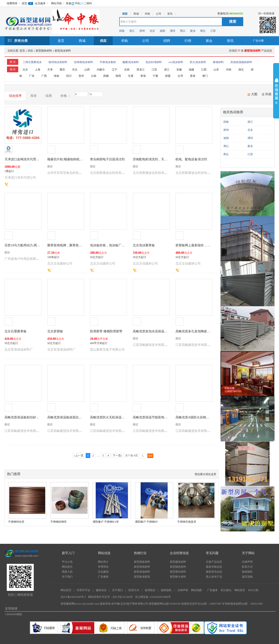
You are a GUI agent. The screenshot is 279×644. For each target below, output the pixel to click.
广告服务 (103, 577)
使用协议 (150, 590)
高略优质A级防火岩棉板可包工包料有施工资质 (208, 417)
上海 (38, 70)
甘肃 (131, 76)
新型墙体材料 (142, 562)
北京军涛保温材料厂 (19, 350)
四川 (69, 76)
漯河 (173, 31)
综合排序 (15, 96)
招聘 (167, 41)
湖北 (241, 70)
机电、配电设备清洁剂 (191, 159)
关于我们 (67, 577)
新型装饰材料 (142, 567)
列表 (268, 94)
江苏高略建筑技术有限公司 (152, 345)
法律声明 (247, 562)
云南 (94, 76)
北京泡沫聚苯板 (144, 245)
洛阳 (162, 31)
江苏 (213, 31)
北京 (152, 31)
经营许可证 (83, 590)
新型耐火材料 (178, 577)
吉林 (127, 70)
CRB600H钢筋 (14, 614)
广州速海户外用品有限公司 (23, 259)
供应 (103, 41)
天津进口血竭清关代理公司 (23, 159)
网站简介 (103, 562)
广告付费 (258, 41)
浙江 (132, 31)
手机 (77, 3)
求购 (124, 41)
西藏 (106, 76)
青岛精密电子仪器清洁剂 (107, 159)
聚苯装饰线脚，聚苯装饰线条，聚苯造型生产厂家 (82, 245)
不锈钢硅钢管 (58, 522)
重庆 (62, 70)
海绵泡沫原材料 (58, 62)
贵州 (81, 76)
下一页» (117, 456)
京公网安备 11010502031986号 (153, 597)
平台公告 (67, 562)
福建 (191, 70)
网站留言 (67, 567)
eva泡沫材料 (176, 62)
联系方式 (247, 567)
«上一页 (79, 456)
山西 (87, 70)
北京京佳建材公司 (60, 264)
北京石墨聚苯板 (16, 331)
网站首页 (66, 590)
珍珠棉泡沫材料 (83, 62)
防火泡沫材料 (198, 62)
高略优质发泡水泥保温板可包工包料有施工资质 (166, 331)
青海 (143, 76)
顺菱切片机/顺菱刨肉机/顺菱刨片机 (72, 159)
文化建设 (103, 572)
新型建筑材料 (178, 562)
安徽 (179, 70)
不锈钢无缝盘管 (187, 522)
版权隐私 (247, 572)
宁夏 (155, 76)
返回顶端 (247, 577)
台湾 (180, 76)
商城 (82, 41)
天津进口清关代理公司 (20, 178)
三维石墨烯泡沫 (32, 62)
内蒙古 (101, 70)
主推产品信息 (214, 562)
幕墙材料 (218, 62)
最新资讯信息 (214, 572)
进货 (24, 3)
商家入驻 (67, 572)
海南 (56, 76)
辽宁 (115, 70)
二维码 (88, 3)
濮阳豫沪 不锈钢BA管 (106, 522)
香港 (193, 76)
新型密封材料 (178, 572)
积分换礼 (226, 590)
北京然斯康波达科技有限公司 (110, 173)
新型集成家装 (142, 577)
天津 (50, 70)
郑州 (142, 31)
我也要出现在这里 (205, 474)
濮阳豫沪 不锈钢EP (146, 522)
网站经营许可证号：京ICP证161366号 (111, 597)
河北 (75, 70)
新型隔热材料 (44, 51)
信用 (49, 96)
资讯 (230, 41)
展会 (209, 41)
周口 (183, 31)
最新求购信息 (214, 567)
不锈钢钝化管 (16, 522)
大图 (254, 94)
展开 (276, 92)
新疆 (168, 76)
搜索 (233, 22)
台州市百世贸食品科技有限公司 (69, 173)
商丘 (203, 31)
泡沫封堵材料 (154, 62)
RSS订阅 (253, 590)
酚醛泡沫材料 (131, 62)
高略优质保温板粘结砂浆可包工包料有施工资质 (38, 417)
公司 (146, 41)
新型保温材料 (142, 572)
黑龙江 (141, 70)
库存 (34, 96)
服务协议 (101, 590)
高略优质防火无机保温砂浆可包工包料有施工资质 (125, 417)
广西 (44, 76)
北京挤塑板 (55, 331)
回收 (122, 31)
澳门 (205, 76)
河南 (229, 70)
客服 (69, 3)
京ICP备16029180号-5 (73, 597)
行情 (188, 41)
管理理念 (103, 567)
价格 (65, 96)
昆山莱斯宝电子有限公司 (107, 350)
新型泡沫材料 (63, 51)
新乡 (193, 31)
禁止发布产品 (214, 577)
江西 (204, 70)
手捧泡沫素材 (108, 62)
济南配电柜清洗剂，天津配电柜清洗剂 (160, 159)
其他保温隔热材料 (241, 62)
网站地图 (196, 590)
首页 (61, 41)
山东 (216, 70)
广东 (32, 76)
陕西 (118, 76)
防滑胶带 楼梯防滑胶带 (106, 331)
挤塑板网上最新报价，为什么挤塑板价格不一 (207, 245)
